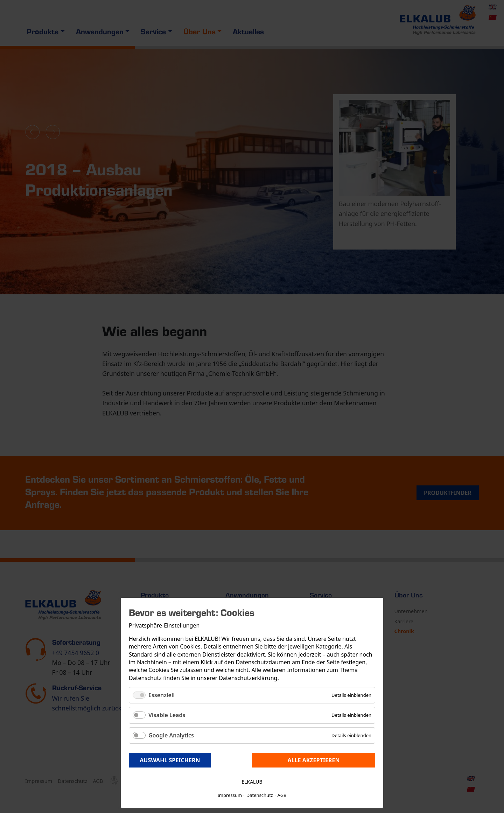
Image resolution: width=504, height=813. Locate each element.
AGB (282, 795)
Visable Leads (167, 715)
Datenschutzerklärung (248, 678)
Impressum (230, 795)
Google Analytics (171, 735)
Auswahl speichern (170, 760)
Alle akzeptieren (314, 760)
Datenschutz (260, 795)
